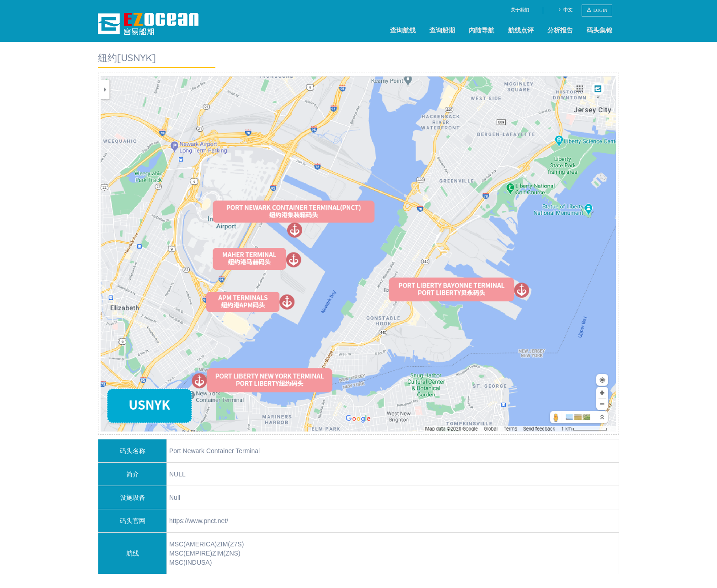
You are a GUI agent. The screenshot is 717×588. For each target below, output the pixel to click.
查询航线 (403, 30)
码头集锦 (599, 30)
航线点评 (521, 30)
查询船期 (442, 30)
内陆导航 (482, 30)
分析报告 (560, 30)
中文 (565, 10)
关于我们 (520, 10)
